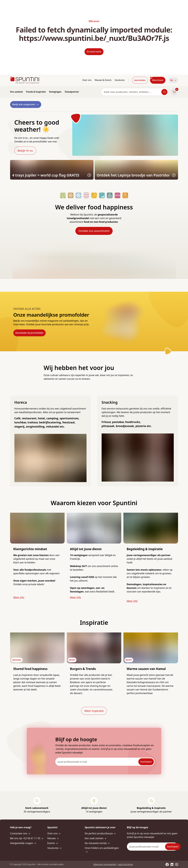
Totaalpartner (72, 92)
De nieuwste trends (97, 843)
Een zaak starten (96, 838)
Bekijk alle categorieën (26, 104)
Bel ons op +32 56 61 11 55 (27, 838)
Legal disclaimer (125, 864)
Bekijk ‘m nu (25, 151)
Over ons (87, 80)
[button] (173, 80)
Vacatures (120, 80)
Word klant (158, 80)
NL (173, 80)
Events (53, 843)
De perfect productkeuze (100, 833)
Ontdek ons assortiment (94, 231)
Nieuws (53, 838)
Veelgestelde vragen (23, 843)
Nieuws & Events (103, 80)
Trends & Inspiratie (36, 92)
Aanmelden (140, 80)
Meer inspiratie (94, 711)
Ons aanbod (16, 92)
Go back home (94, 52)
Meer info (19, 597)
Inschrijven (146, 762)
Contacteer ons (20, 833)
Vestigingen (55, 92)
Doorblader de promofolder (29, 333)
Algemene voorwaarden (105, 864)
